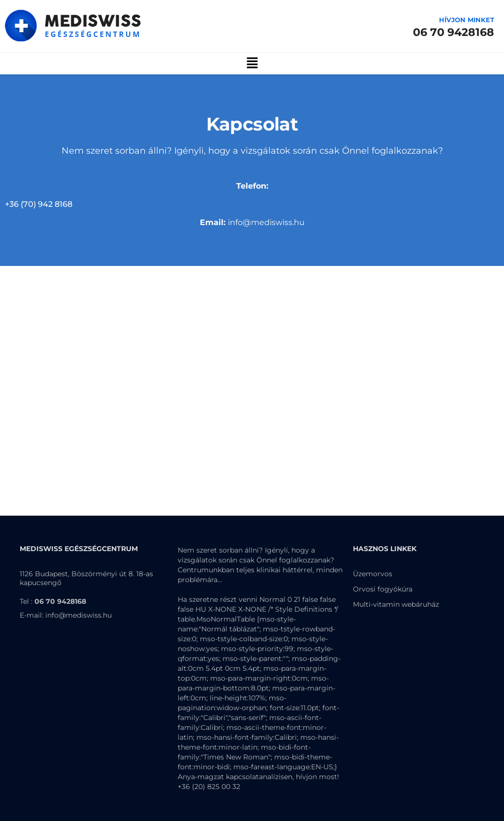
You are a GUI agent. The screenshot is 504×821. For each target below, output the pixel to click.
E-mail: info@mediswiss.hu (66, 615)
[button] (252, 64)
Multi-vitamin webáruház (396, 604)
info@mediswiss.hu (252, 222)
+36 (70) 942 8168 (39, 204)
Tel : (53, 601)
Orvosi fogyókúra (383, 589)
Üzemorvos (373, 574)
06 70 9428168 (454, 32)
